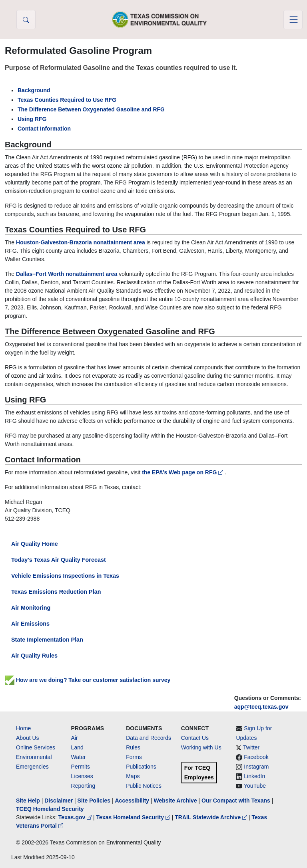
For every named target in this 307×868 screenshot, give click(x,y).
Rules (133, 747)
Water (79, 757)
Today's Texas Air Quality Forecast (59, 560)
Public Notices (144, 786)
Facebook (256, 757)
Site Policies (94, 801)
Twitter (251, 747)
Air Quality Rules (34, 656)
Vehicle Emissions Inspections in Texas (65, 576)
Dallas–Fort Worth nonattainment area (67, 274)
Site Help (28, 801)
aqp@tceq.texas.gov (261, 707)
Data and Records (149, 738)
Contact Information (44, 129)
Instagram (256, 767)
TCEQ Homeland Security (50, 809)
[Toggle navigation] (293, 20)
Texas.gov (76, 817)
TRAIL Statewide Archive (212, 817)
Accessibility (133, 801)
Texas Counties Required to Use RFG (67, 100)
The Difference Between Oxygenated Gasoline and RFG (91, 109)
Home (23, 728)
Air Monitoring (31, 608)
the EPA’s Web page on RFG (183, 472)
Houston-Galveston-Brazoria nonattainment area (81, 242)
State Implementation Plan (47, 640)
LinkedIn (254, 776)
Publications (141, 767)
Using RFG (32, 119)
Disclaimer (59, 801)
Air (75, 738)
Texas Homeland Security (134, 817)
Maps (133, 776)
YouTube (255, 786)
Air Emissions (30, 624)
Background (34, 90)
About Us (28, 738)
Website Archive (175, 801)
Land (77, 747)
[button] (26, 20)
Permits (81, 767)
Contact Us (195, 738)
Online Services (36, 747)
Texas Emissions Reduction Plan (56, 592)
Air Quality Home (35, 544)
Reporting (83, 786)
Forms (134, 757)
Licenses (82, 776)
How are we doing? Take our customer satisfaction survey (88, 680)
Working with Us (201, 747)
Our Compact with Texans (236, 801)
